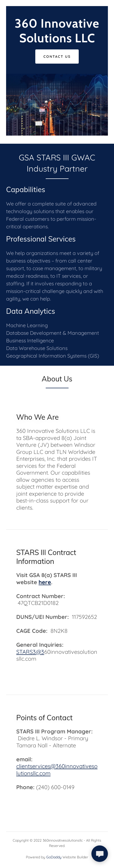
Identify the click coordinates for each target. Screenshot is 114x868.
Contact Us (57, 57)
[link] (57, 41)
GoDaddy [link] (54, 857)
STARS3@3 (30, 652)
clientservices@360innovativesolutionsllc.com (57, 770)
